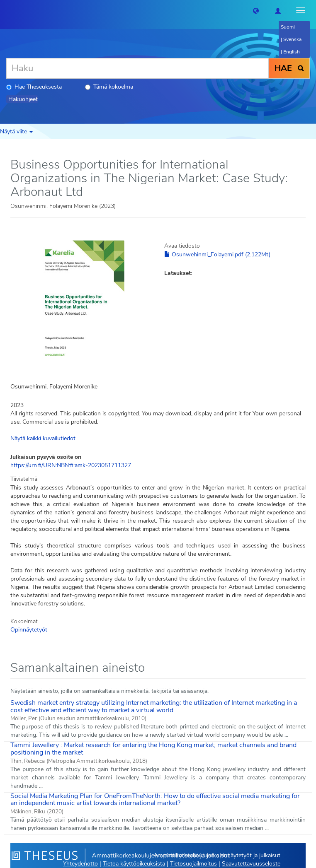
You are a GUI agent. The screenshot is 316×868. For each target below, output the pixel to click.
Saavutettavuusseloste (251, 864)
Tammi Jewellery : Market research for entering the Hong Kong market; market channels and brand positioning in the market (153, 749)
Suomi (288, 27)
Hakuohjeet (23, 99)
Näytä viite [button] (16, 131)
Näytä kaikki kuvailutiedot (43, 438)
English (292, 52)
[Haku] (137, 68)
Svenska (292, 39)
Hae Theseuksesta (34, 87)
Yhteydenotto (80, 864)
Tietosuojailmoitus (193, 864)
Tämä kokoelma (109, 87)
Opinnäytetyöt (29, 630)
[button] (256, 10)
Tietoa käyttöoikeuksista (134, 864)
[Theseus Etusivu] (6, 10)
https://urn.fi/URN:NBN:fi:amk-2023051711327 (71, 465)
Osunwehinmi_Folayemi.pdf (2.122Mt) (217, 254)
